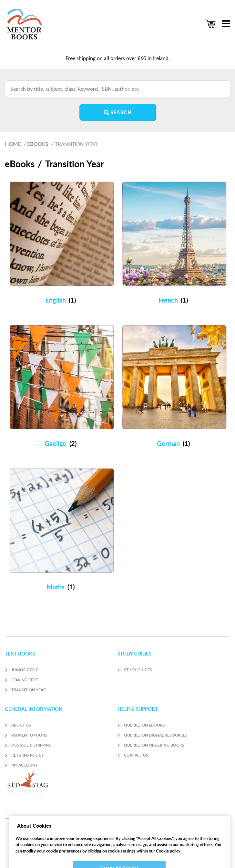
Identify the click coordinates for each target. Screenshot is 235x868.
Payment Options (29, 735)
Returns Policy (28, 755)
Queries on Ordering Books (154, 745)
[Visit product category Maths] (61, 530)
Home (13, 144)
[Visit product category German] (174, 387)
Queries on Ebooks (144, 725)
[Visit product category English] (61, 243)
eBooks (38, 144)
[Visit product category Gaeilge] (61, 387)
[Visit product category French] (174, 243)
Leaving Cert (25, 680)
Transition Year (29, 690)
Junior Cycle (25, 670)
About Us (21, 725)
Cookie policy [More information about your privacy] (168, 856)
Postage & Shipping (31, 745)
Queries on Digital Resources (156, 735)
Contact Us (136, 755)
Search (117, 112)
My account (24, 765)
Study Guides (138, 670)
